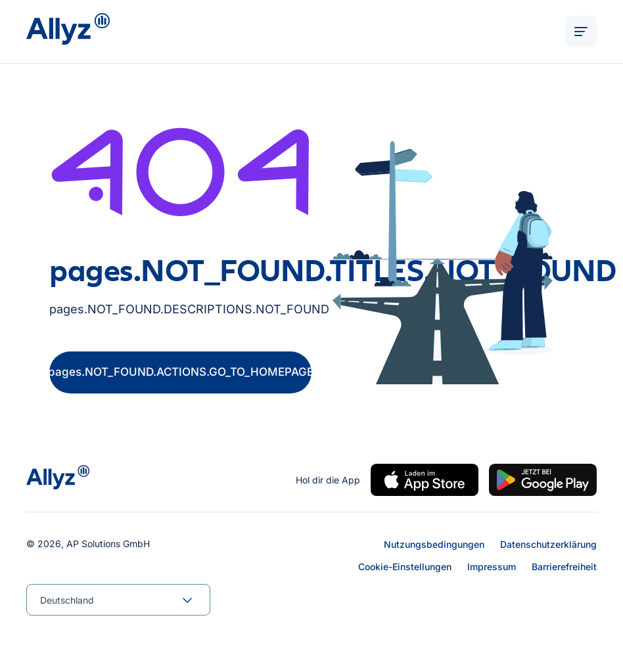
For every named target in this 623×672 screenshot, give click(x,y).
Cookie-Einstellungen (405, 567)
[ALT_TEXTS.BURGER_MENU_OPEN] (581, 32)
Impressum (492, 567)
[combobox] (118, 600)
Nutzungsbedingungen (434, 544)
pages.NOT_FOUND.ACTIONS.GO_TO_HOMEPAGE (180, 372)
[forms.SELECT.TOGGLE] (187, 600)
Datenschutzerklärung (548, 544)
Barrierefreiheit (564, 567)
